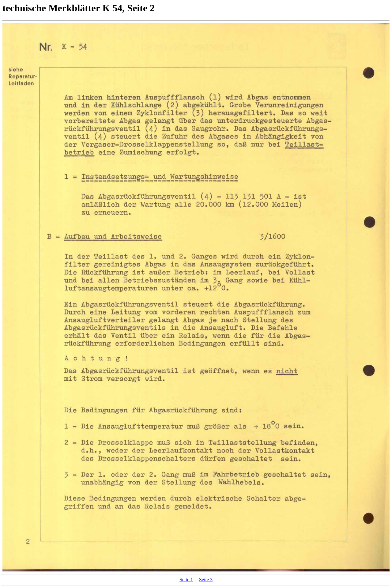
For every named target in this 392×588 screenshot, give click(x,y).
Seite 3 (206, 580)
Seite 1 (186, 580)
